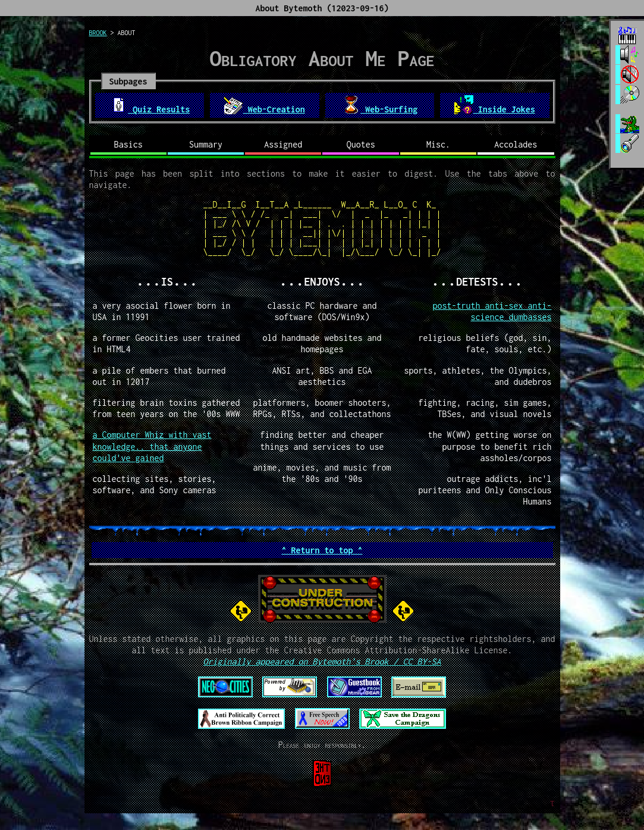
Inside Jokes (495, 105)
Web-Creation (265, 105)
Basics (128, 144)
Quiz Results (149, 105)
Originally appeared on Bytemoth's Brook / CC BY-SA (322, 661)
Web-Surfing (379, 105)
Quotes (361, 144)
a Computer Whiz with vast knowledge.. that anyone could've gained (152, 446)
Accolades (516, 144)
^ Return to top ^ (322, 550)
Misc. (438, 144)
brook (98, 33)
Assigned (283, 144)
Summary (206, 144)
